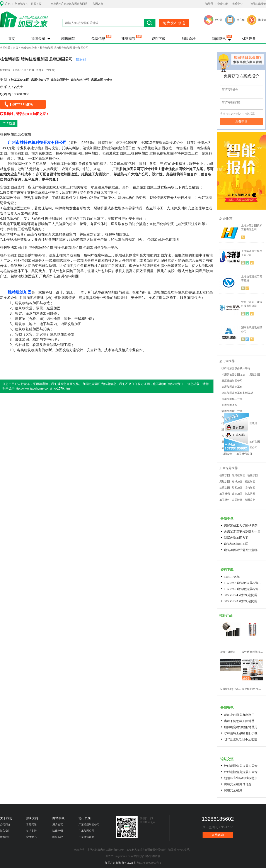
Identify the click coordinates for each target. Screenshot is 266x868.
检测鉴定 (250, 500)
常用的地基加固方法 (233, 375)
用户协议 (58, 824)
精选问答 (68, 39)
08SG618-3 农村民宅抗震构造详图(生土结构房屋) (244, 601)
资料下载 (159, 39)
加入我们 (5, 831)
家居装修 (237, 500)
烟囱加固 (237, 488)
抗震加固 (225, 488)
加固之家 (24, 22)
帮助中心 (31, 837)
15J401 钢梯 (232, 577)
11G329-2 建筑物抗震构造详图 (244, 589)
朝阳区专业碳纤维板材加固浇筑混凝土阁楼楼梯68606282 (244, 778)
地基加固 (252, 475)
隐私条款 (58, 837)
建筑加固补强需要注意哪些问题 (244, 550)
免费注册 (223, 4)
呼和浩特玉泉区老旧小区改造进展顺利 (244, 733)
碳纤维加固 (239, 475)
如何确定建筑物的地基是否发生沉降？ (244, 727)
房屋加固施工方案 (232, 399)
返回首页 (36, 4)
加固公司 (38, 39)
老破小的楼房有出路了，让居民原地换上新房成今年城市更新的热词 (244, 715)
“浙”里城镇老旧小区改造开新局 (244, 739)
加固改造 (227, 454)
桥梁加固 (250, 481)
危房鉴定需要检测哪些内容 (242, 532)
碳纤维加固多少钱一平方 (236, 368)
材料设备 (249, 39)
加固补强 (225, 494)
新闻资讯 (219, 39)
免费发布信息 (174, 23)
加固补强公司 (244, 454)
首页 (12, 39)
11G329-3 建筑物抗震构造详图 (244, 583)
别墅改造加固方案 (236, 538)
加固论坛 (189, 39)
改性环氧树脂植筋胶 (252, 652)
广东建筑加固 (86, 837)
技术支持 (31, 831)
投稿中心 (237, 4)
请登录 (209, 4)
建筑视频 (128, 39)
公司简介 (5, 824)
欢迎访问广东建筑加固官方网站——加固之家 (77, 4)
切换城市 (20, 4)
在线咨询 (218, 835)
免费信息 (98, 39)
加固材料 (225, 500)
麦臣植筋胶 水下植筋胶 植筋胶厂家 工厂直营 (252, 689)
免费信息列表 (29, 48)
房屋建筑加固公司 (232, 381)
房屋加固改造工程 (232, 387)
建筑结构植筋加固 (236, 544)
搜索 (150, 23)
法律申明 (58, 831)
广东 (8, 4)
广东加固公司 (86, 831)
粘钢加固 (237, 481)
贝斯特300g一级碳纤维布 (230, 689)
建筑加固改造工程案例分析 (237, 393)
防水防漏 (250, 494)
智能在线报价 (258, 4)
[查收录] (81, 59)
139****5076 (21, 104)
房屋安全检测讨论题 (238, 784)
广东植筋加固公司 (89, 824)
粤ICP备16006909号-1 (149, 863)
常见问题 (31, 824)
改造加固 (237, 494)
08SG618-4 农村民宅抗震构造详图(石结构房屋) (244, 595)
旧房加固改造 (229, 405)
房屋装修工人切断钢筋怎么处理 (244, 526)
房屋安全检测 (233, 790)
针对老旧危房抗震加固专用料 (244, 772)
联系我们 (5, 837)
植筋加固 (225, 475)
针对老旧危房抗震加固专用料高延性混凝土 (244, 766)
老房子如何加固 (251, 442)
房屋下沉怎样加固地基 (239, 721)
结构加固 (250, 488)
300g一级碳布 (228, 652)
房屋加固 (255, 375)
